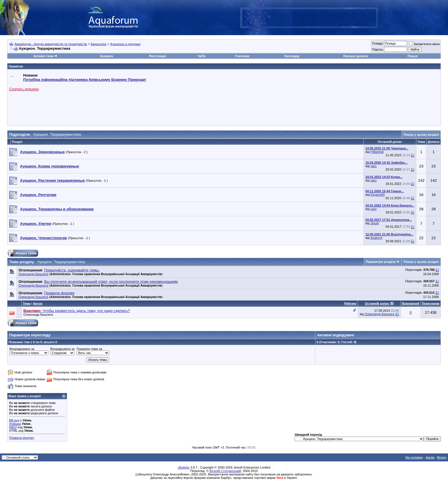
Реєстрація (157, 56)
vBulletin (184, 467)
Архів (430, 457)
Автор (38, 303)
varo (374, 166)
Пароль (377, 49)
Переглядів (431, 303)
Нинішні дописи (355, 56)
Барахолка (99, 44)
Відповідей (411, 303)
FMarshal (377, 152)
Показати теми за (89, 349)
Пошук (412, 56)
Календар (292, 56)
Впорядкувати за (62, 349)
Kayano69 (378, 195)
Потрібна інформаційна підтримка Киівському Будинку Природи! (85, 80)
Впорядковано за (22, 349)
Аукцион (107, 56)
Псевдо (377, 43)
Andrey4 (376, 238)
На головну (414, 457)
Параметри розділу (381, 262)
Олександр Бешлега (33, 274)
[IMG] (13, 427)
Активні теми (44, 56)
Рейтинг (350, 303)
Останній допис (377, 303)
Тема (27, 303)
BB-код (14, 420)
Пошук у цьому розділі (421, 135)
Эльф (375, 223)
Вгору (442, 457)
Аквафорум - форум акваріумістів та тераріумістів (51, 44)
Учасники (242, 56)
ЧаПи (202, 56)
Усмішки (15, 424)
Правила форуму (22, 438)
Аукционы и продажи (125, 44)
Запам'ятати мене (424, 44)
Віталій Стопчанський (225, 471)
